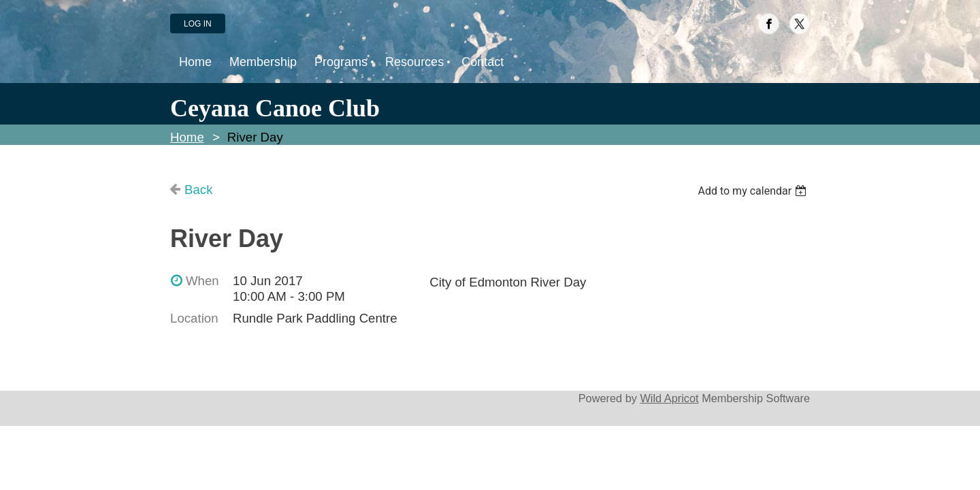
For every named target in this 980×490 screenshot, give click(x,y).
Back (198, 190)
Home (187, 137)
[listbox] (754, 191)
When (202, 281)
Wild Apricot (669, 398)
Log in (198, 24)
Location (194, 318)
